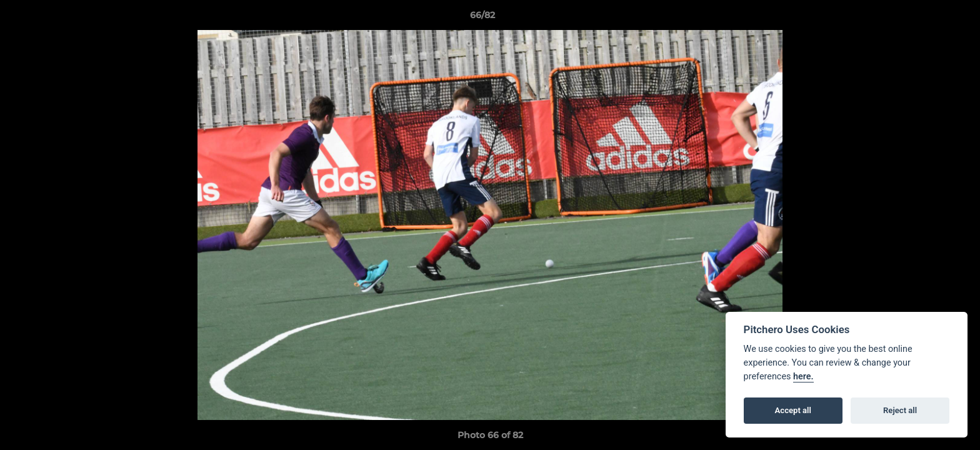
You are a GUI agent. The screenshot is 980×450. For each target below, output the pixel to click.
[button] (927, 18)
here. (803, 377)
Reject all (900, 410)
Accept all (793, 410)
